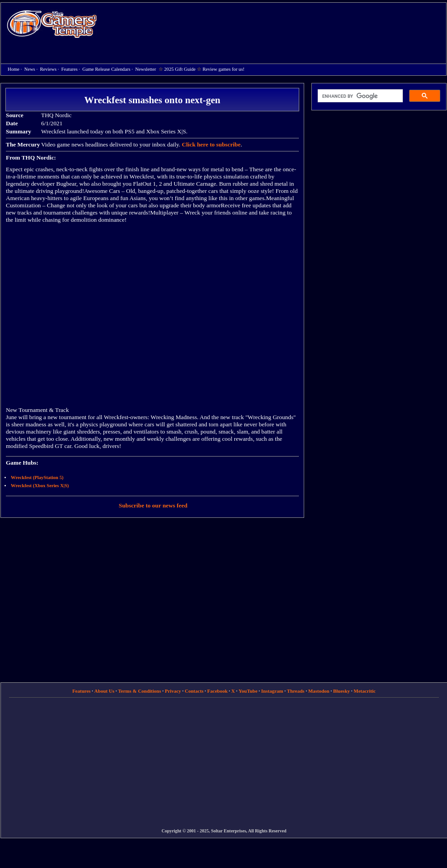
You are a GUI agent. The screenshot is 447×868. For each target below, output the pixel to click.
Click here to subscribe (211, 144)
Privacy (173, 691)
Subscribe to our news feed (153, 505)
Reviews (48, 69)
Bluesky (341, 691)
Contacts (194, 691)
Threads (296, 691)
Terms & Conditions (140, 691)
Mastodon (319, 691)
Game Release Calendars (107, 69)
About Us (104, 691)
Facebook (217, 691)
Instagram (272, 691)
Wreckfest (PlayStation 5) (37, 477)
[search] (359, 96)
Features (69, 69)
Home (52, 24)
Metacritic (365, 691)
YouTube (248, 691)
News (30, 69)
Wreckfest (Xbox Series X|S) (40, 486)
